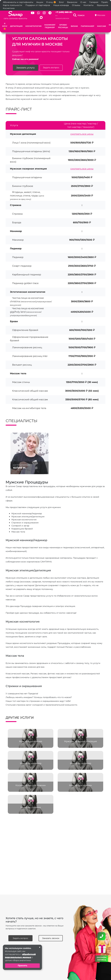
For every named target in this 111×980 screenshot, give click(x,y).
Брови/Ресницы (63, 26)
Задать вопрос (51, 68)
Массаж (102, 26)
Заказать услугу (26, 68)
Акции (40, 2)
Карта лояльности (13, 5)
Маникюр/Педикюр (50, 26)
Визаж (74, 26)
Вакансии (72, 2)
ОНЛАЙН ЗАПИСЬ (102, 958)
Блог (61, 2)
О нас (83, 2)
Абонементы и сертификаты (18, 2)
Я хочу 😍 (51, 2)
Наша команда (61, 5)
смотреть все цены (82, 134)
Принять (22, 966)
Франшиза (102, 5)
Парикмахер (88, 26)
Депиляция (16, 26)
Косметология (33, 26)
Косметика (9, 8)
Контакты (89, 5)
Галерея (94, 2)
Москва (101, 15)
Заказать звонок (62, 18)
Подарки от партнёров (38, 5)
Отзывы (76, 5)
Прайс (105, 2)
